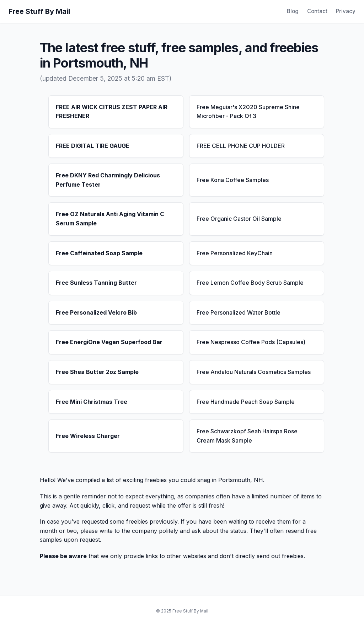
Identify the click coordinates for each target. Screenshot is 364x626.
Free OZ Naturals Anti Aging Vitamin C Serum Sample (110, 219)
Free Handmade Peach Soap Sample (246, 402)
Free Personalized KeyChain (235, 253)
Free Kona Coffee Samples (233, 180)
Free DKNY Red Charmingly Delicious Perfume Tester (108, 180)
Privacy (346, 11)
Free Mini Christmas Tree (92, 402)
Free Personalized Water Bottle (239, 312)
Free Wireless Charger (88, 436)
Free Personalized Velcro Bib (96, 312)
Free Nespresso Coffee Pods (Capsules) (251, 342)
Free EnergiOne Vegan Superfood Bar (109, 342)
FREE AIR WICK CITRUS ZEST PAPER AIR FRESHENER (112, 112)
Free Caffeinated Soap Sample (99, 253)
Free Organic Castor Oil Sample (239, 219)
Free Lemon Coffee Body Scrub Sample (250, 283)
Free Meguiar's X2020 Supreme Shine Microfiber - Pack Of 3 (248, 112)
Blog (293, 11)
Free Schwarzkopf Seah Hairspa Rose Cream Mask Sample (247, 436)
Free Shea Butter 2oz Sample (97, 372)
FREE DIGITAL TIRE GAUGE (93, 146)
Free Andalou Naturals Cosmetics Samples (254, 372)
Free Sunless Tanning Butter (96, 283)
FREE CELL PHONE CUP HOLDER (241, 146)
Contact (317, 11)
